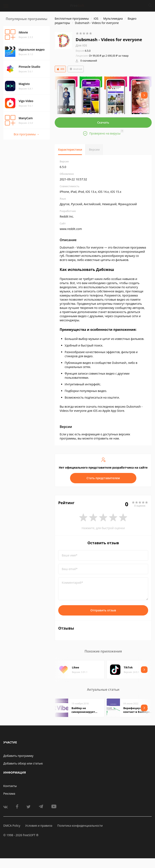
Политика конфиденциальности (80, 826)
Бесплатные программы (72, 18)
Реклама (9, 794)
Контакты (10, 786)
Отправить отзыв (103, 610)
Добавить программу (18, 756)
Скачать (103, 122)
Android (76, 69)
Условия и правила (39, 826)
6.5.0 (83, 51)
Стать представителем (103, 478)
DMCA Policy (12, 826)
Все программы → (27, 134)
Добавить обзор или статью (23, 763)
